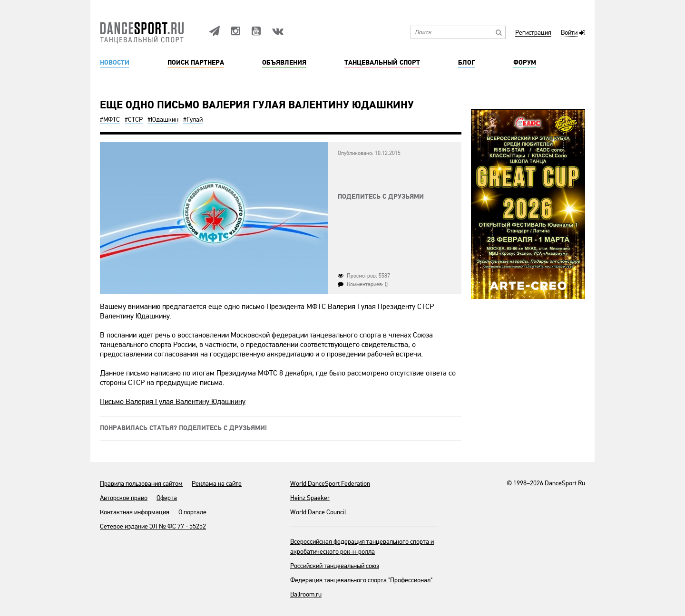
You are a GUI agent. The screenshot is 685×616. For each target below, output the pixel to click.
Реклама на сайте (217, 484)
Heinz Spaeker (310, 498)
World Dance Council (318, 512)
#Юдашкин (163, 120)
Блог (467, 63)
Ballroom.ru (306, 594)
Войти (569, 33)
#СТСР (134, 120)
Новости (115, 63)
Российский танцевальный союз (335, 566)
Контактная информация (135, 512)
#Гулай (193, 120)
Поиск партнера (196, 63)
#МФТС (110, 120)
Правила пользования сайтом (141, 484)
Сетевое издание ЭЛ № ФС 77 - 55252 (153, 526)
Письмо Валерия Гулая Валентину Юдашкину (173, 402)
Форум (525, 63)
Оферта (167, 498)
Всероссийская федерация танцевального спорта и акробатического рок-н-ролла (362, 547)
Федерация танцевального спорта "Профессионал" (361, 580)
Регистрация (533, 33)
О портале (192, 512)
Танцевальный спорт (382, 63)
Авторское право (124, 498)
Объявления (284, 63)
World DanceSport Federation (330, 484)
